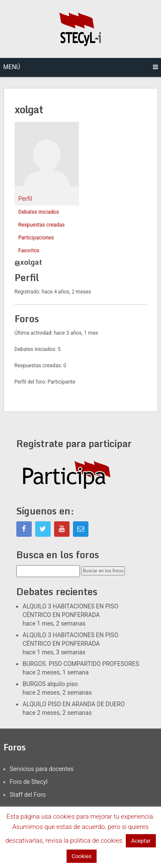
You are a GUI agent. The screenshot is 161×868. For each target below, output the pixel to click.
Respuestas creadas (42, 225)
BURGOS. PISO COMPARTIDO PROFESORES (81, 664)
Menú (12, 67)
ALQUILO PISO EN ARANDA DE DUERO (74, 704)
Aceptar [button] (141, 841)
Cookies (82, 856)
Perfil (25, 199)
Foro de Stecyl (29, 782)
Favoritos (29, 251)
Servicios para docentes (42, 769)
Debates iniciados (39, 212)
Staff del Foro (28, 795)
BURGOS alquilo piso (50, 684)
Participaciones (36, 238)
